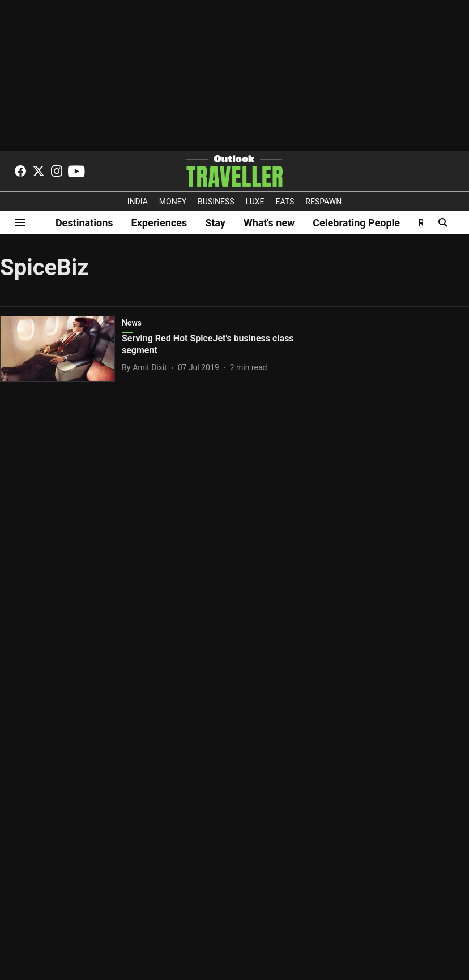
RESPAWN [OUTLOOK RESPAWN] (323, 202)
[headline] (213, 345)
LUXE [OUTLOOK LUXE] (255, 202)
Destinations (84, 223)
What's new (269, 223)
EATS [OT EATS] (285, 202)
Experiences (159, 223)
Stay (215, 223)
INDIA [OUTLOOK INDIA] (138, 202)
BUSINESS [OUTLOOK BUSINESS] (216, 202)
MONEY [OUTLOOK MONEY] (173, 202)
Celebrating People (356, 223)
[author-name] (147, 368)
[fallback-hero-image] (61, 349)
